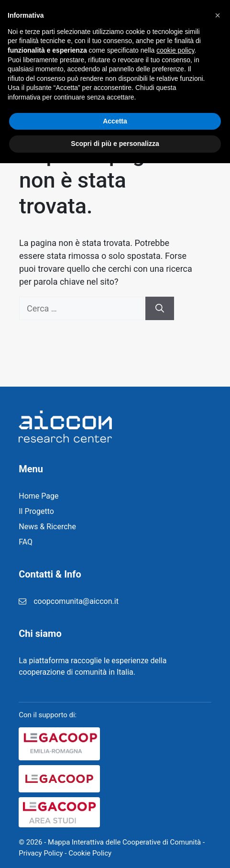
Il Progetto (36, 511)
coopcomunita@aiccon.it (76, 601)
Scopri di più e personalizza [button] (115, 848)
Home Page (38, 496)
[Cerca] (160, 308)
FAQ (26, 542)
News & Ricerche (47, 527)
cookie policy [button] (175, 755)
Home (164, 78)
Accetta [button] (115, 826)
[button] (218, 720)
